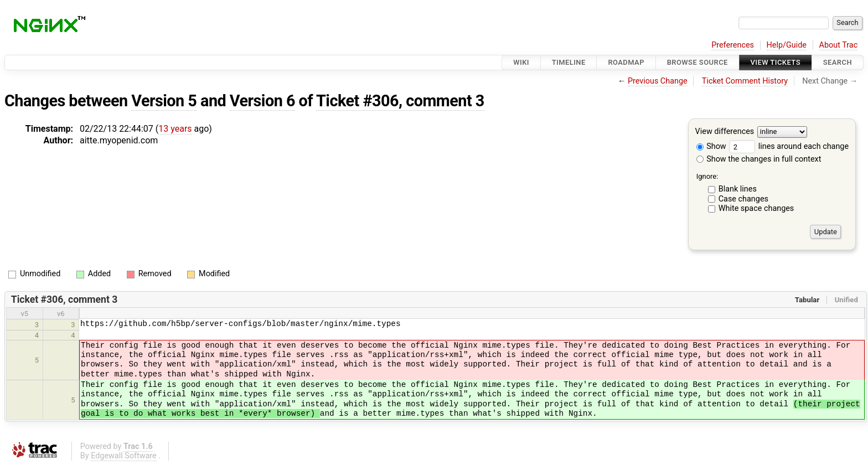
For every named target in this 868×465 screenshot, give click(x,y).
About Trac (839, 45)
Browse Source (697, 62)
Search (838, 62)
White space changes (756, 208)
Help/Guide (787, 45)
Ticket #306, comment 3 (400, 101)
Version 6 (262, 101)
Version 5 (164, 101)
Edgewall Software (124, 456)
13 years (175, 129)
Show (711, 146)
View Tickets (776, 62)
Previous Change (658, 81)
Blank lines (738, 189)
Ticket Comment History (745, 81)
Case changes (743, 199)
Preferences (733, 45)
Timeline (569, 62)
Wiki (521, 62)
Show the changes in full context (759, 159)
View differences (725, 132)
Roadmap (626, 62)
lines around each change (789, 146)
